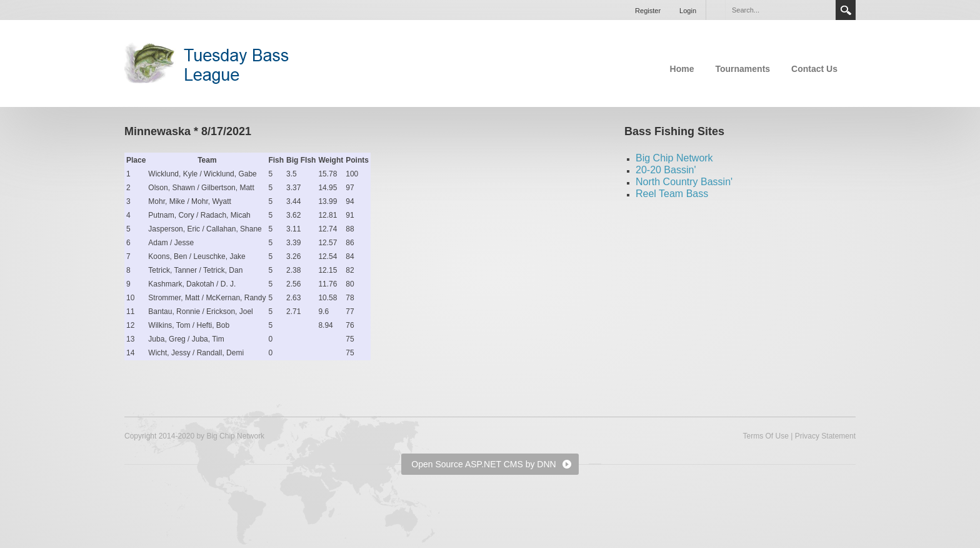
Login (688, 11)
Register (648, 11)
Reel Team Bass (672, 194)
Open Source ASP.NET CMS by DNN (483, 464)
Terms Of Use (765, 436)
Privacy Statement (825, 436)
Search (846, 10)
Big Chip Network (674, 158)
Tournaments (742, 69)
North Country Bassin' (684, 182)
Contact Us (814, 69)
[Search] (780, 10)
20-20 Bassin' (666, 170)
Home (682, 69)
